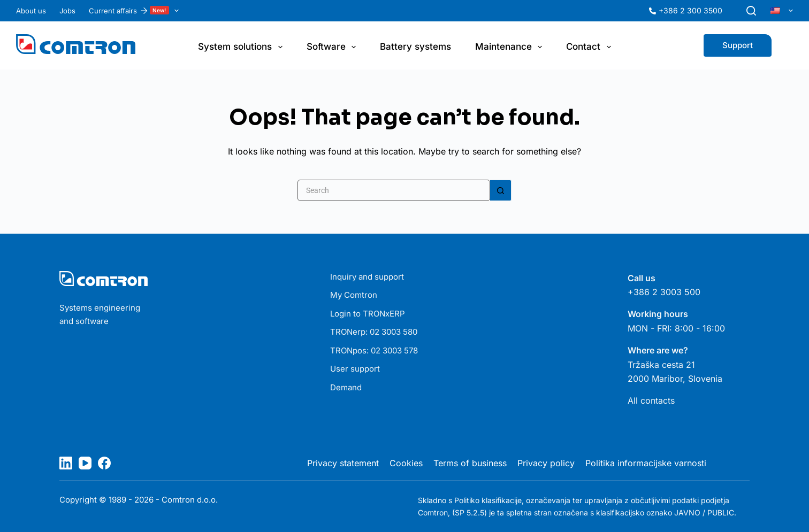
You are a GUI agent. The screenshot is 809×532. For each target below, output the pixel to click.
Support (738, 45)
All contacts (651, 400)
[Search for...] (394, 190)
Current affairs (136, 11)
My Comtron (354, 295)
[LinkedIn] (66, 463)
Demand (346, 387)
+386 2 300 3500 (690, 10)
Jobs (67, 11)
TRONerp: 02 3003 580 (374, 332)
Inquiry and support (367, 277)
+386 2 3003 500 (664, 292)
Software (333, 47)
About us (31, 11)
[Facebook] (104, 463)
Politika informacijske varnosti (646, 463)
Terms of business (470, 463)
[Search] (751, 11)
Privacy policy (546, 463)
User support (355, 369)
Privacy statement (343, 463)
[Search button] (501, 190)
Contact (590, 47)
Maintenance (511, 47)
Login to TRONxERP (368, 314)
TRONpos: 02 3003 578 (374, 350)
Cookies (406, 463)
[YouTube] (85, 463)
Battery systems (415, 47)
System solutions (242, 47)
